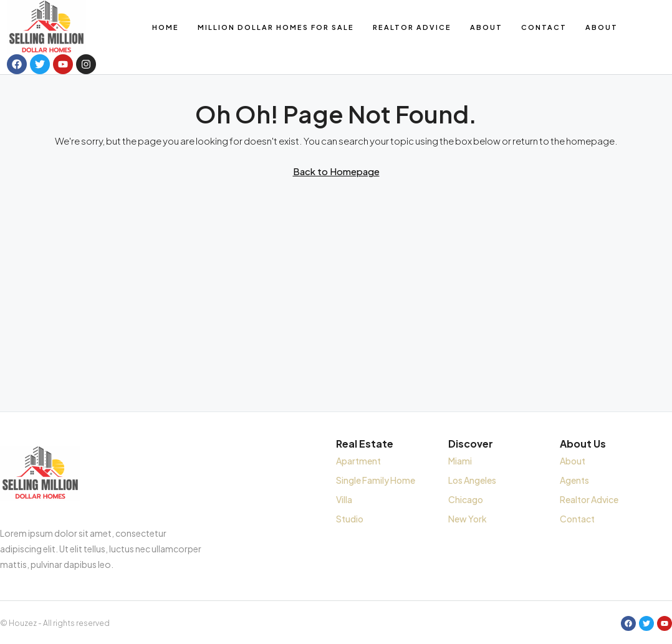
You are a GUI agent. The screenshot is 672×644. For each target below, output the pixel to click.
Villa (344, 499)
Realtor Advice (412, 27)
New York (468, 519)
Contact (544, 27)
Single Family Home (376, 480)
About (486, 27)
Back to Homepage (336, 171)
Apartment (358, 461)
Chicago (466, 499)
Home (166, 27)
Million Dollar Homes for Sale (276, 27)
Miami (460, 461)
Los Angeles (472, 480)
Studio (350, 519)
